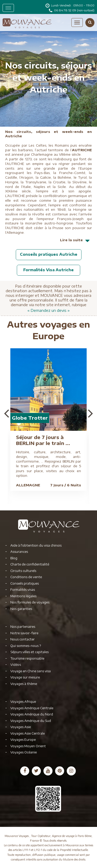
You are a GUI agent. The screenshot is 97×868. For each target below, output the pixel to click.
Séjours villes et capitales (29, 652)
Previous (6, 413)
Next (91, 413)
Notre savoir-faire (24, 633)
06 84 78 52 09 (65, 10)
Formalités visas (23, 590)
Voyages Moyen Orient (28, 746)
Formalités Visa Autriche (48, 270)
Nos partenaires (23, 627)
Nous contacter (23, 639)
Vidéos (16, 665)
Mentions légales (23, 596)
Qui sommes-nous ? (26, 646)
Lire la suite (76, 242)
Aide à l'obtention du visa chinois (36, 545)
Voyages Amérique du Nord (32, 714)
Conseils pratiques (25, 583)
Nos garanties (21, 609)
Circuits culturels (23, 571)
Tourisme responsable (27, 658)
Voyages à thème (24, 684)
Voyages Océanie (24, 752)
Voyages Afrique (23, 702)
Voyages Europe (23, 740)
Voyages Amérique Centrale (32, 708)
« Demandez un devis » (48, 310)
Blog (14, 558)
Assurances (19, 552)
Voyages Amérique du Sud (31, 721)
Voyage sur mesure (25, 677)
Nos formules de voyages (30, 602)
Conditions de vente (26, 577)
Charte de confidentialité (30, 564)
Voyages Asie (21, 727)
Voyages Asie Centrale (28, 733)
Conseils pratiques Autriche (49, 254)
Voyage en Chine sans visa (31, 671)
